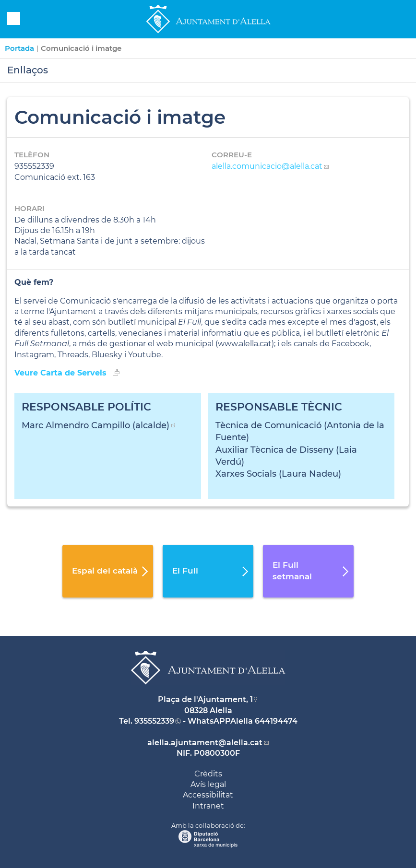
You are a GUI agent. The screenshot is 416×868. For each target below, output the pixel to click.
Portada (19, 48)
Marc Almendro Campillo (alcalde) (95, 425)
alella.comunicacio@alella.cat (267, 166)
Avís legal (208, 784)
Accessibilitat (208, 795)
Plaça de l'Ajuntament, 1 (205, 699)
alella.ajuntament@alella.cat (205, 743)
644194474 (276, 721)
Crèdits (208, 774)
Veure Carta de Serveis (62, 373)
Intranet (208, 806)
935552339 (154, 721)
